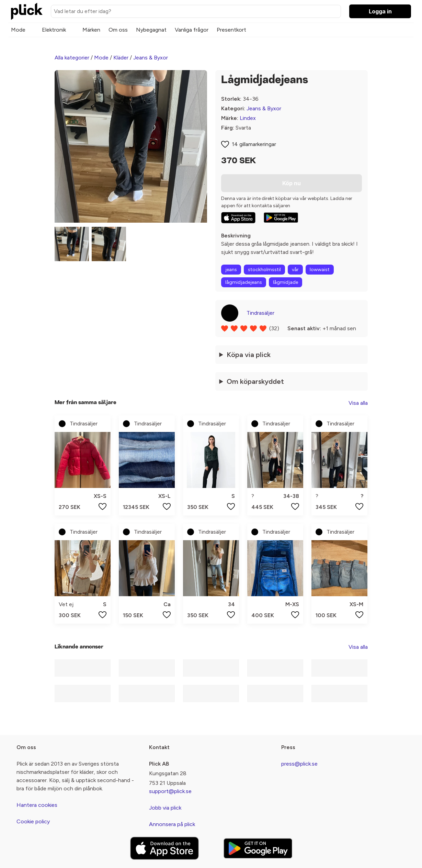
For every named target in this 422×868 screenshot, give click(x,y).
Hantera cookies (37, 805)
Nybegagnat (151, 30)
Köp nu (292, 183)
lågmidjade (286, 282)
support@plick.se (170, 791)
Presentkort (231, 30)
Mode (18, 30)
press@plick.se (299, 764)
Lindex (248, 118)
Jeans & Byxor (151, 58)
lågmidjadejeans (244, 282)
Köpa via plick (249, 355)
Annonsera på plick (172, 824)
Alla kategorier (72, 58)
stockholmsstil (264, 270)
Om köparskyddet (255, 381)
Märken (91, 30)
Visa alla (358, 403)
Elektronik (54, 30)
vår (295, 270)
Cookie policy (33, 821)
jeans (231, 270)
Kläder (121, 58)
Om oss (118, 30)
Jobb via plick (165, 808)
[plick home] (27, 11)
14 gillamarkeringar (254, 144)
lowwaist (320, 270)
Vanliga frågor (192, 30)
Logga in (380, 11)
